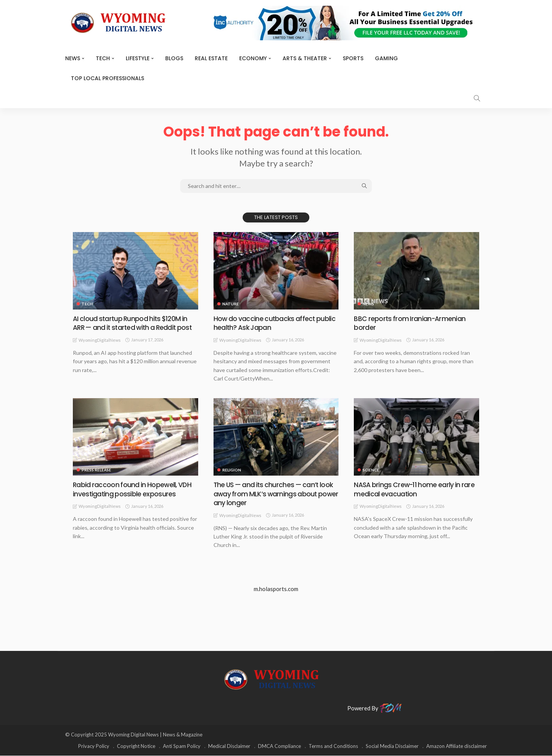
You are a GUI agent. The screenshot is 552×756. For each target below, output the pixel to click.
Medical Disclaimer (229, 746)
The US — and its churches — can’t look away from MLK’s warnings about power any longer (276, 494)
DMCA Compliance (279, 746)
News (73, 58)
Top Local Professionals (108, 78)
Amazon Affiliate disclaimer (457, 746)
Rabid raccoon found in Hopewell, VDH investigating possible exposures (133, 489)
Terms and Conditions (333, 746)
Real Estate (211, 58)
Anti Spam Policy (182, 746)
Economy (253, 58)
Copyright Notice (136, 746)
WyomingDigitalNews (100, 349)
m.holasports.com (276, 589)
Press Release (96, 470)
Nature (231, 304)
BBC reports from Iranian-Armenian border (410, 323)
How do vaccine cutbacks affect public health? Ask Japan (275, 323)
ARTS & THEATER (305, 58)
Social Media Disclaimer (392, 746)
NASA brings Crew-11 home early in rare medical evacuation (416, 489)
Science (371, 470)
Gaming (386, 58)
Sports (353, 58)
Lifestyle (138, 58)
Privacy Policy (94, 746)
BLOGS (174, 58)
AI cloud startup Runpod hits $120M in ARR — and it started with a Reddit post (132, 328)
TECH (103, 58)
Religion (232, 470)
